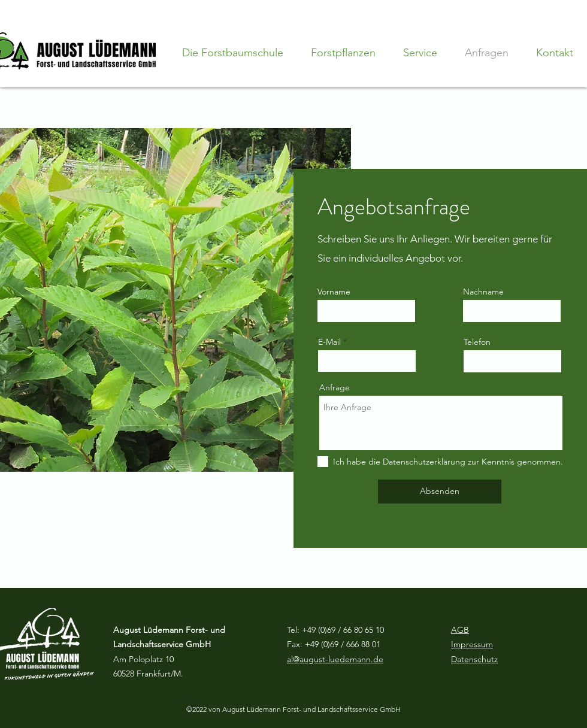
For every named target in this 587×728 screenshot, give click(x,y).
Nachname (483, 292)
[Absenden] (440, 492)
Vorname (334, 292)
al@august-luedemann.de (335, 659)
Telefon (477, 342)
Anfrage (335, 387)
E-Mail (329, 342)
